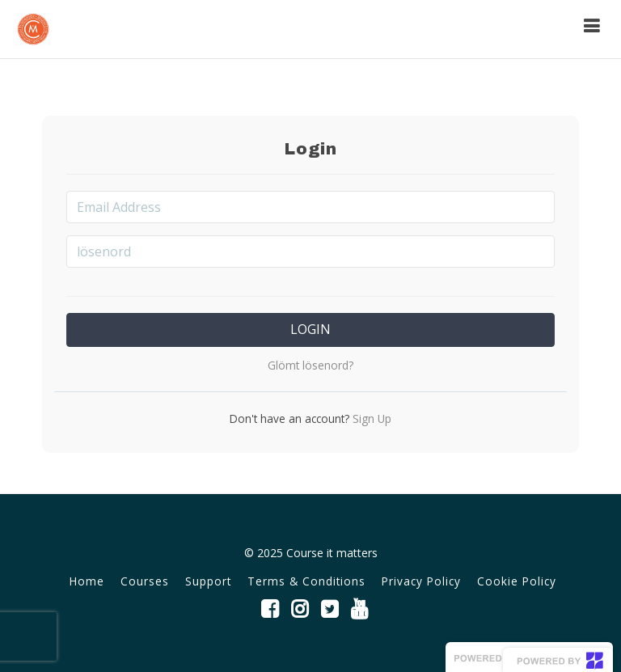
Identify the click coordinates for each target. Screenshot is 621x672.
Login (310, 329)
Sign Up (370, 418)
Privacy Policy (421, 581)
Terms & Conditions (306, 581)
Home (87, 581)
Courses (145, 581)
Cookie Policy (517, 581)
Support (208, 581)
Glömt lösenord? (310, 365)
